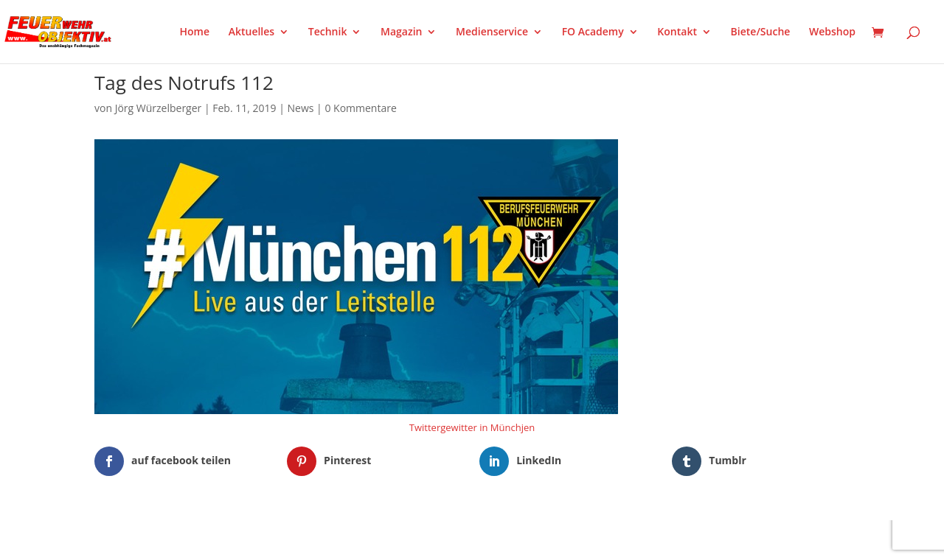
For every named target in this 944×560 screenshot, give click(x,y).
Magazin (401, 32)
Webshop (832, 32)
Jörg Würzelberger (159, 108)
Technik (328, 32)
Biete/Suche (761, 32)
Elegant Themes (168, 539)
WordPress (267, 539)
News (301, 108)
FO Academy (593, 32)
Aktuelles (251, 32)
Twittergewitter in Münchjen (472, 427)
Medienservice (492, 32)
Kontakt (677, 32)
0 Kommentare (360, 108)
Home (195, 32)
